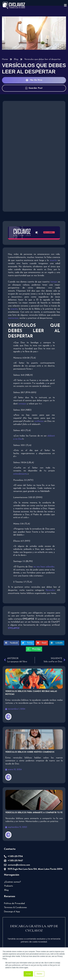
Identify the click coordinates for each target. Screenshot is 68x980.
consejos (22, 404)
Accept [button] (28, 974)
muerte (53, 260)
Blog (16, 59)
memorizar (13, 318)
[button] (12, 643)
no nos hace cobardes (44, 567)
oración (14, 309)
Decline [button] (39, 974)
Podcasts (9, 886)
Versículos (50, 590)
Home (5, 59)
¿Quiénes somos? (13, 882)
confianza (39, 421)
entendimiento (20, 474)
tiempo (54, 282)
